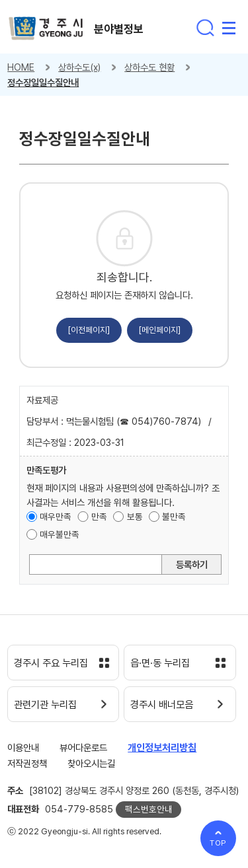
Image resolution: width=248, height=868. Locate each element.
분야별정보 (119, 29)
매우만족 (56, 517)
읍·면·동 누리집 (160, 663)
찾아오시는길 (91, 763)
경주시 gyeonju (46, 29)
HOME (21, 67)
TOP (219, 843)
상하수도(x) (79, 67)
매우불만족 (60, 534)
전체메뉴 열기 (229, 28)
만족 (99, 517)
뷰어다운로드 (83, 747)
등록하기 (192, 564)
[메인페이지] (160, 330)
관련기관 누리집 (45, 705)
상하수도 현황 (149, 67)
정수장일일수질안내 (43, 82)
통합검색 (205, 28)
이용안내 (23, 747)
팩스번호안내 (149, 809)
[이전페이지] (89, 330)
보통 (135, 517)
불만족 (174, 517)
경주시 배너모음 (162, 705)
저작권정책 (27, 763)
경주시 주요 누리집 (51, 663)
